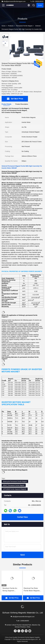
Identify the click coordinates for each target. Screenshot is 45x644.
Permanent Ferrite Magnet (24, 26)
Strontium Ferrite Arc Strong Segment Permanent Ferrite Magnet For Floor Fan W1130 (12, 590)
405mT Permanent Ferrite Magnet (14, 485)
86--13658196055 (37, 1)
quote (40, 5)
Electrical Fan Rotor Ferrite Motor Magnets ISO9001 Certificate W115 (33, 590)
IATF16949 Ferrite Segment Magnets (15, 489)
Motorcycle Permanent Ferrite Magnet (15, 481)
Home (3, 26)
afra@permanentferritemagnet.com (14, 1)
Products (11, 26)
